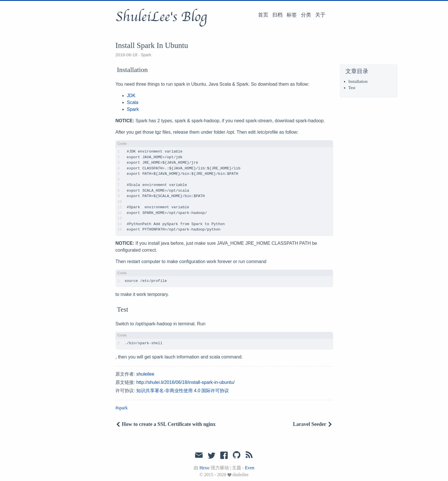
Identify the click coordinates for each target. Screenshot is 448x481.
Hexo (204, 468)
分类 (306, 15)
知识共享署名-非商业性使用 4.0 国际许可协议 (183, 391)
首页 (263, 15)
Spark (146, 55)
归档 (277, 15)
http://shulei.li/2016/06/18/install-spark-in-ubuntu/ (185, 382)
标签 (292, 15)
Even (250, 468)
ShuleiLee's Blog (161, 17)
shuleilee (145, 374)
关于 (320, 15)
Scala (133, 102)
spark (123, 408)
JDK (131, 96)
